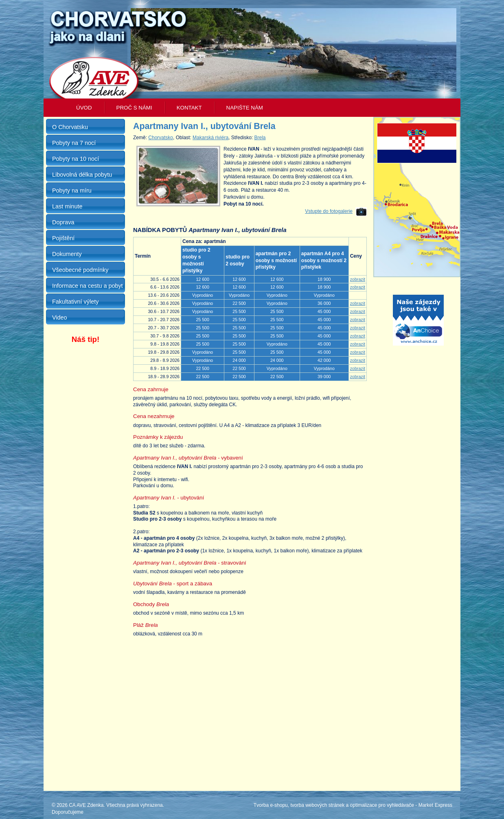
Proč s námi (134, 108)
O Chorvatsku (70, 127)
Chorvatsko (161, 138)
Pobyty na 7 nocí (74, 143)
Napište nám (245, 108)
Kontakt (189, 108)
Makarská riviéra (210, 138)
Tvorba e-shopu (271, 805)
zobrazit (358, 279)
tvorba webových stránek (317, 805)
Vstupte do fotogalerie (329, 211)
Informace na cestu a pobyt (88, 286)
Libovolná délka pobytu (82, 175)
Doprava (63, 222)
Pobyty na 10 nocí (76, 159)
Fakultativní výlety (75, 302)
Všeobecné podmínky (80, 270)
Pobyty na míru (72, 191)
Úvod (84, 108)
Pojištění (63, 238)
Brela (260, 138)
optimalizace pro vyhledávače (382, 805)
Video (60, 318)
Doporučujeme (68, 812)
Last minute (67, 206)
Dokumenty (67, 254)
